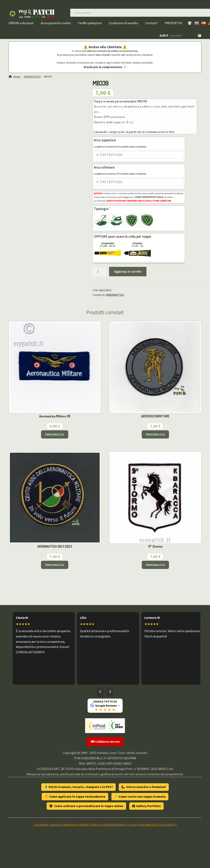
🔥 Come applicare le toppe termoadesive (75, 797)
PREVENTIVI (173, 23)
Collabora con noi (105, 742)
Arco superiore (120, 143)
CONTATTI (171, 825)
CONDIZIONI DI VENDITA (75, 825)
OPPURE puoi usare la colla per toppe (122, 236)
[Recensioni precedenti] (100, 692)
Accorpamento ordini (56, 23)
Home (17, 77)
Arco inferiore (120, 170)
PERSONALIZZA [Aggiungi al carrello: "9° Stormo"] (155, 565)
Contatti (151, 23)
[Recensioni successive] (110, 692)
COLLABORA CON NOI (46, 825)
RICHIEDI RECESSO (152, 825)
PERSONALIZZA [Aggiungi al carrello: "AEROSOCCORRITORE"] (155, 434)
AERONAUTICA (32, 77)
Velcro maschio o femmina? (144, 787)
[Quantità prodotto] (99, 272)
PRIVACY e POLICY (129, 825)
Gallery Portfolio (146, 806)
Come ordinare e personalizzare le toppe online (86, 806)
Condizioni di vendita (123, 23)
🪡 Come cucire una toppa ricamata (140, 797)
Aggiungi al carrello (128, 271)
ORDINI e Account (21, 23)
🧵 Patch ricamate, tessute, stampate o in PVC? (78, 787)
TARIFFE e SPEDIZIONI (103, 825)
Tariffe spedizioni (90, 23)
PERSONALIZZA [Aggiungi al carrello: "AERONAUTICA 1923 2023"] (55, 565)
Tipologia (102, 209)
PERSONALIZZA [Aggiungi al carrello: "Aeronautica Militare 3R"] (55, 434)
